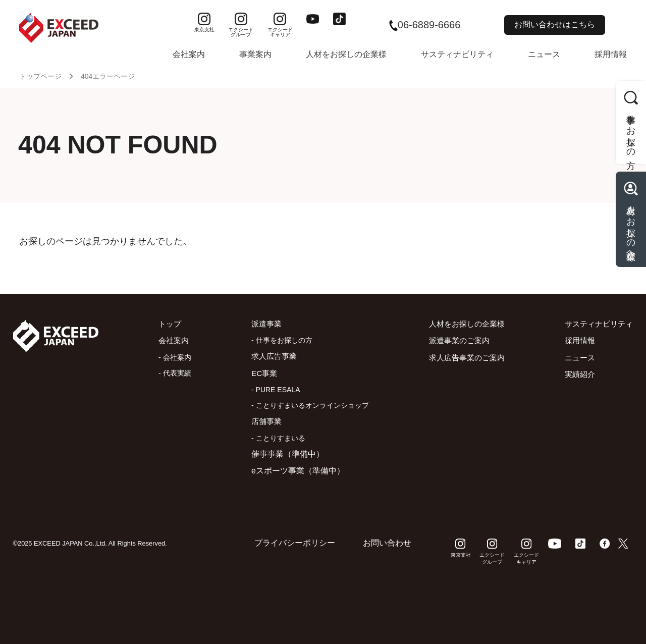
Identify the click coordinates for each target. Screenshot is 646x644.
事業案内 (255, 54)
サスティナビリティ (457, 54)
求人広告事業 (271, 356)
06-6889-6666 (425, 25)
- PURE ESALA (271, 390)
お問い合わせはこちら (555, 24)
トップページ (40, 76)
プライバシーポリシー (295, 543)
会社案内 (189, 54)
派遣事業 (263, 324)
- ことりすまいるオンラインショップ (306, 405)
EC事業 (260, 373)
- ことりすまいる (274, 438)
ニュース (544, 54)
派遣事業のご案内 (454, 340)
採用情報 (611, 54)
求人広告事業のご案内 (462, 358)
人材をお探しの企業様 (346, 54)
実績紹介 (576, 374)
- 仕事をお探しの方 (277, 340)
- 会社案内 (172, 357)
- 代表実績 (172, 373)
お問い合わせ (387, 543)
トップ (168, 324)
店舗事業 (263, 421)
